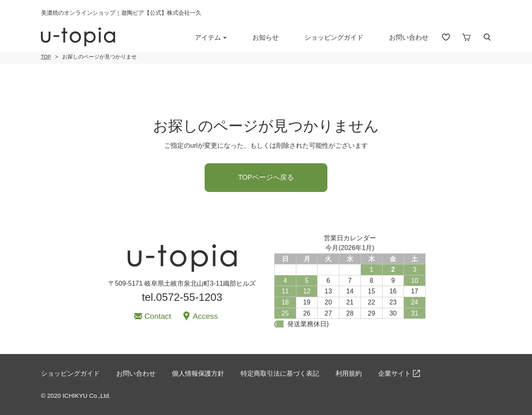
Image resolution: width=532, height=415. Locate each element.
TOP (46, 57)
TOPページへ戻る (266, 177)
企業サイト (394, 373)
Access (205, 316)
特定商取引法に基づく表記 (280, 373)
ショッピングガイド (334, 37)
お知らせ (266, 37)
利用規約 (349, 373)
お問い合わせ (409, 37)
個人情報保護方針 (198, 373)
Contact (158, 316)
